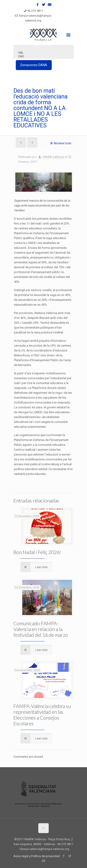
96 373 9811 (35, 11)
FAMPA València (53, 157)
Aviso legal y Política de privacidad (37, 856)
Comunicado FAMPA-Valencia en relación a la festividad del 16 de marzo (41, 629)
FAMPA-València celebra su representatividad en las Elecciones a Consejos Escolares (42, 715)
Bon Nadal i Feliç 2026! (37, 552)
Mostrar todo (60, 143)
